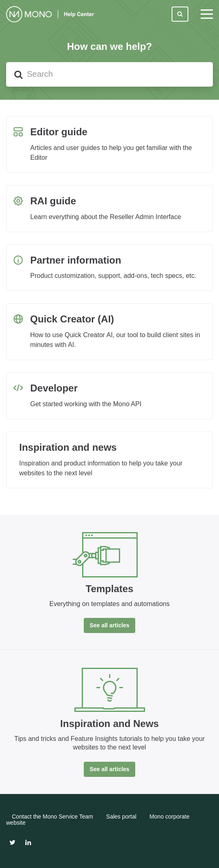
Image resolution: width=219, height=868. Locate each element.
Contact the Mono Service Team (53, 817)
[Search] (109, 74)
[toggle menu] (207, 14)
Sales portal (121, 817)
